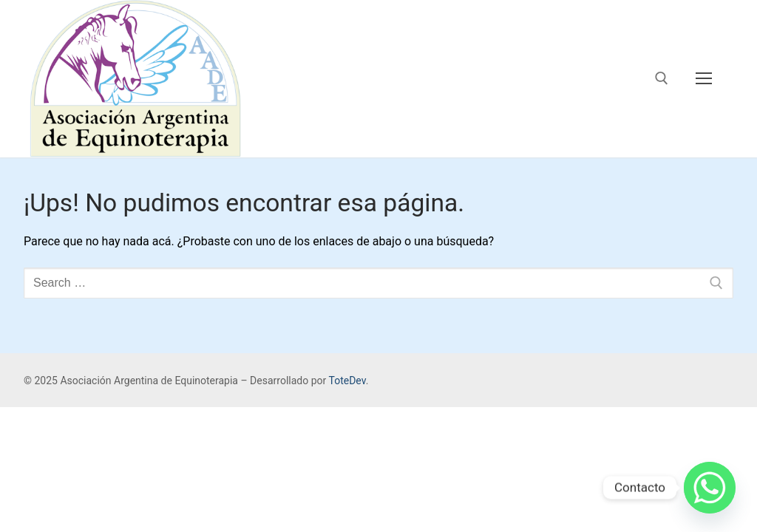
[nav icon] (704, 79)
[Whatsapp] (710, 488)
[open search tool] (662, 78)
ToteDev (347, 381)
